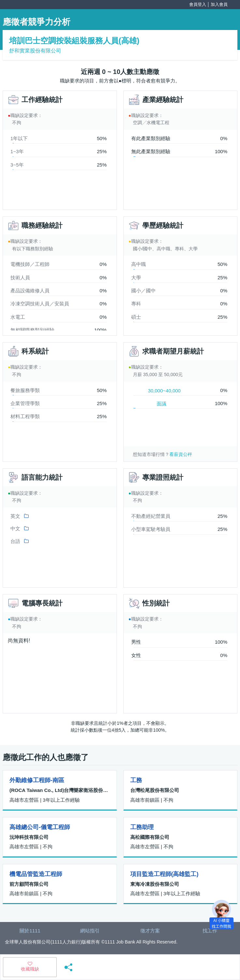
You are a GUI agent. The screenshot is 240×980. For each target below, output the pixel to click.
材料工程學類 (25, 416)
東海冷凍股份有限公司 (155, 884)
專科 (136, 304)
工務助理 (142, 827)
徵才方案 (150, 931)
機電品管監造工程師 (36, 874)
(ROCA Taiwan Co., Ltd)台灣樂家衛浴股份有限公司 (60, 790)
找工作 (210, 931)
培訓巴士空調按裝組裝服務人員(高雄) (74, 41)
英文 (15, 516)
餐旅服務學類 (25, 390)
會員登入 (198, 4)
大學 (136, 278)
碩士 (136, 317)
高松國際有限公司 (150, 837)
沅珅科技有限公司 (29, 837)
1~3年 (17, 151)
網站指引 (90, 931)
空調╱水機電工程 (151, 123)
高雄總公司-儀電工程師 (40, 827)
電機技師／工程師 (30, 264)
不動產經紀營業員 (151, 516)
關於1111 (30, 931)
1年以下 (19, 138)
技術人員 (20, 278)
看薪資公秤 (181, 454)
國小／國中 (143, 291)
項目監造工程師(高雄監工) (164, 874)
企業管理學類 (25, 403)
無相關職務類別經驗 (32, 330)
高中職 (139, 264)
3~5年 (17, 165)
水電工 (18, 317)
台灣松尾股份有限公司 (155, 790)
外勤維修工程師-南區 (37, 780)
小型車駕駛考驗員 (151, 529)
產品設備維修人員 (30, 291)
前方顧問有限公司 (29, 884)
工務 (136, 780)
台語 (15, 541)
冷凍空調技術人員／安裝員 (40, 304)
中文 (15, 528)
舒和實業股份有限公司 (35, 51)
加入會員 (219, 4)
